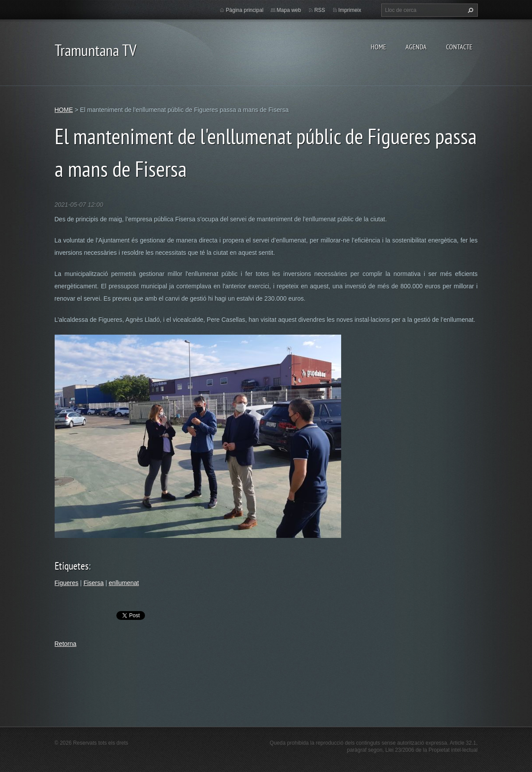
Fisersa (93, 583)
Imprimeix (350, 10)
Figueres (67, 583)
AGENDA (416, 47)
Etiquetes (72, 566)
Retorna (66, 644)
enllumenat (124, 583)
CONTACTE (459, 47)
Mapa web (289, 10)
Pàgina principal (244, 10)
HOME (378, 47)
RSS (320, 10)
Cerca (469, 10)
